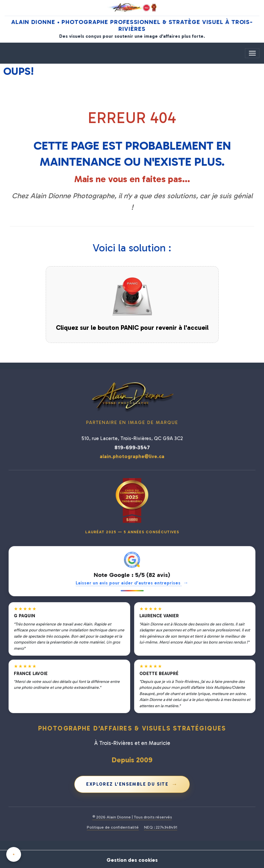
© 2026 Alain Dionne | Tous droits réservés (132, 817)
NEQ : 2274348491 (161, 827)
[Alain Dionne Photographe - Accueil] (132, 8)
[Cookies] (14, 854)
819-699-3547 (132, 447)
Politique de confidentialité (113, 827)
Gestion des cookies (132, 859)
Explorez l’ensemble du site (132, 784)
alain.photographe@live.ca (132, 456)
